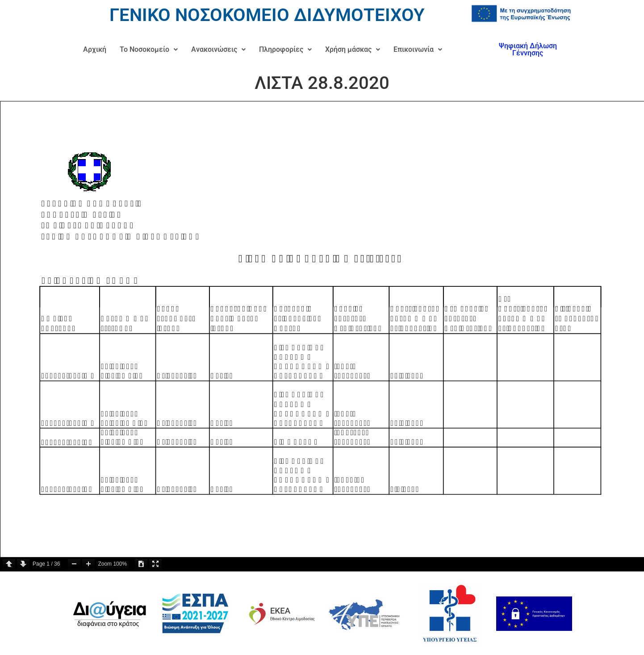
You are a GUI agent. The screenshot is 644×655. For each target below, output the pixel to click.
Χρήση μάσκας (353, 49)
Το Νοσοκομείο (149, 49)
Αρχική (95, 49)
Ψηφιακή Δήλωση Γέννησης (528, 49)
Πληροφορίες (285, 49)
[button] (149, 50)
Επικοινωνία (418, 49)
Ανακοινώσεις (218, 49)
